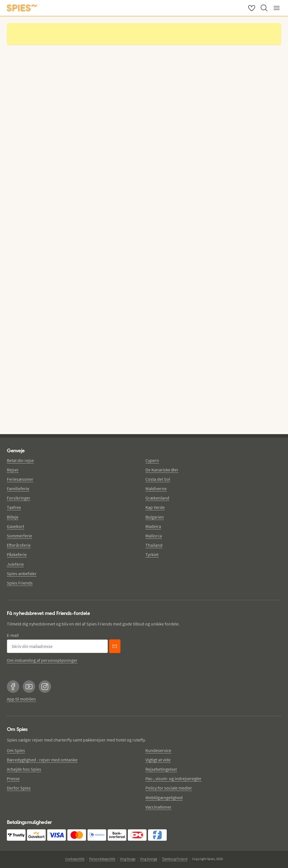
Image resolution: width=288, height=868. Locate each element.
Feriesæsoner (20, 479)
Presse (13, 778)
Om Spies (16, 750)
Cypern (152, 460)
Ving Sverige (149, 859)
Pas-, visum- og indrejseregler (174, 778)
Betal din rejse (20, 460)
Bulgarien (155, 517)
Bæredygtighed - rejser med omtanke (42, 760)
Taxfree (14, 507)
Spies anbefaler (22, 573)
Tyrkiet (152, 554)
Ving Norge (128, 859)
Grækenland (157, 498)
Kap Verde (155, 507)
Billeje (13, 517)
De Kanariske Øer (162, 470)
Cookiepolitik (75, 859)
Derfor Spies (19, 788)
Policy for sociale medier (169, 788)
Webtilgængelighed (164, 797)
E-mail (13, 635)
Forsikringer (19, 498)
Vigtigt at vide (158, 760)
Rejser (13, 470)
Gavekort (15, 526)
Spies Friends (20, 583)
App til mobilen (21, 699)
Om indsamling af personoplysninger (42, 660)
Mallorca (154, 536)
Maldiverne (156, 488)
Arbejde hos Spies (24, 769)
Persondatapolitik (102, 859)
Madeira (153, 526)
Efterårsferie (19, 545)
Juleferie (15, 564)
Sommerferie (19, 536)
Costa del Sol (158, 479)
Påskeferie (17, 554)
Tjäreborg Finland (175, 859)
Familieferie (18, 488)
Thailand (154, 545)
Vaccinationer (158, 807)
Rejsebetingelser (161, 769)
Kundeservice (158, 750)
